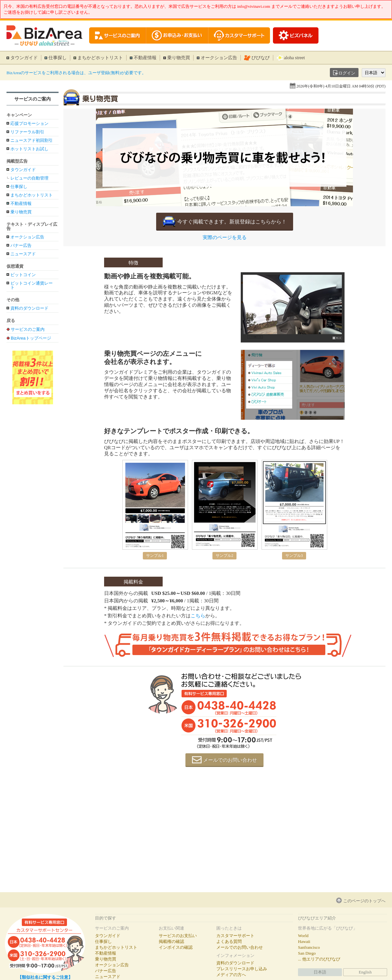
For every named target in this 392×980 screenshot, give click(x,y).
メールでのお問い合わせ (230, 760)
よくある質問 (229, 941)
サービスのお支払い (178, 936)
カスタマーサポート (235, 936)
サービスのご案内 (33, 99)
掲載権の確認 (171, 941)
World (303, 936)
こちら (198, 616)
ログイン (347, 73)
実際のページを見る (225, 238)
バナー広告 (21, 245)
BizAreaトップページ (31, 338)
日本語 (320, 972)
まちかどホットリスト (100, 58)
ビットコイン (23, 275)
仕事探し (58, 58)
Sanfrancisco (309, 947)
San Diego (307, 953)
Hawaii (304, 941)
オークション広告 (219, 58)
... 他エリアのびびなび (319, 959)
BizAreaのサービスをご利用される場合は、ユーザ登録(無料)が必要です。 (76, 73)
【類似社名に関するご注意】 (45, 977)
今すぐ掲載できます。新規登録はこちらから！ (232, 222)
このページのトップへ (364, 901)
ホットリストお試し (29, 149)
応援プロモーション (29, 123)
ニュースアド (23, 254)
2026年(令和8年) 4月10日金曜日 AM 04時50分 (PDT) (341, 86)
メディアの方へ (231, 975)
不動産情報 (145, 58)
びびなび (261, 58)
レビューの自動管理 (29, 178)
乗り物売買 (179, 58)
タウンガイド (24, 58)
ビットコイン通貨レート (32, 285)
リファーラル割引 (27, 132)
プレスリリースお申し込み (242, 969)
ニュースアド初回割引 (32, 140)
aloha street (294, 58)
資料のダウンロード (29, 308)
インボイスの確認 (176, 947)
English (365, 972)
